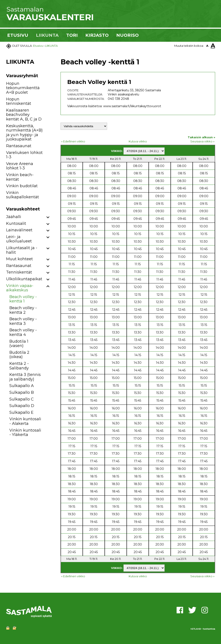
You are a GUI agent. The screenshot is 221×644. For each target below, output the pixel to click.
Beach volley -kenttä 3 (23, 321)
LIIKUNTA (47, 35)
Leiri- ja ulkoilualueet (19, 239)
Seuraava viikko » (202, 141)
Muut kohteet (19, 259)
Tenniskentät (19, 272)
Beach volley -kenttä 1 (23, 299)
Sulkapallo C (22, 399)
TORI (72, 35)
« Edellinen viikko (73, 141)
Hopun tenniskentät (19, 101)
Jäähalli (14, 217)
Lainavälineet (19, 230)
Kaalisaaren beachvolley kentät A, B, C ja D (24, 115)
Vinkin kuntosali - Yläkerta (25, 433)
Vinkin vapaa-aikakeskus (20, 288)
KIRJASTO (97, 35)
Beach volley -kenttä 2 (23, 310)
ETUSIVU (18, 35)
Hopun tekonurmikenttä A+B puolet (23, 88)
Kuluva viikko (138, 141)
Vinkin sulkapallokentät (23, 195)
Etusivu (38, 46)
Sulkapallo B (22, 392)
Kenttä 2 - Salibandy (19, 366)
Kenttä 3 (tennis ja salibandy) (25, 377)
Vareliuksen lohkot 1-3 (24, 155)
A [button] (207, 46)
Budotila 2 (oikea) (19, 355)
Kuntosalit (16, 224)
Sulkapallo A (22, 386)
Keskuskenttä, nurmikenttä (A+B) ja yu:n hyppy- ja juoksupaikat (24, 133)
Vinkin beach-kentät (20, 177)
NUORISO (127, 35)
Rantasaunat (19, 146)
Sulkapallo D (22, 406)
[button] (48, 218)
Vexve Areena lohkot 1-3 (20, 166)
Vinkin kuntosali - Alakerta (25, 421)
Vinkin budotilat (22, 186)
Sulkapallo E (21, 412)
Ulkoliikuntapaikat (24, 279)
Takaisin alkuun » (201, 137)
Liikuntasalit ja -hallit (22, 250)
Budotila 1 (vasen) (19, 344)
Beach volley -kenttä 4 (23, 332)
